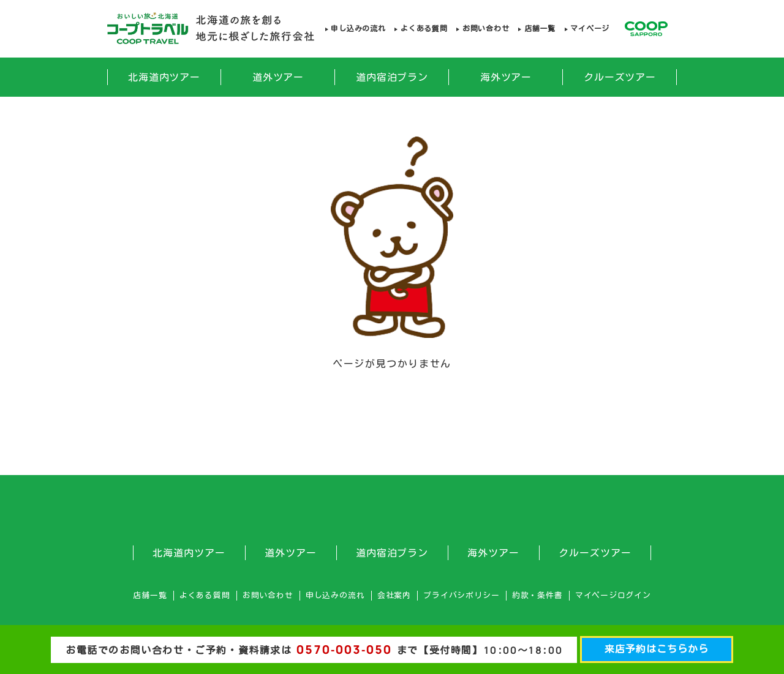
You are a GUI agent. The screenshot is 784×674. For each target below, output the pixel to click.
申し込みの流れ (358, 28)
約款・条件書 (537, 595)
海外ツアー (506, 77)
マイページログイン (613, 595)
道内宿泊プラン (392, 77)
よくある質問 (424, 28)
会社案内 (394, 595)
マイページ (590, 28)
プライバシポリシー (461, 595)
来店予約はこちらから (657, 649)
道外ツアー (278, 77)
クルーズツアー (620, 77)
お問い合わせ (486, 28)
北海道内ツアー (164, 77)
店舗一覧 (540, 28)
